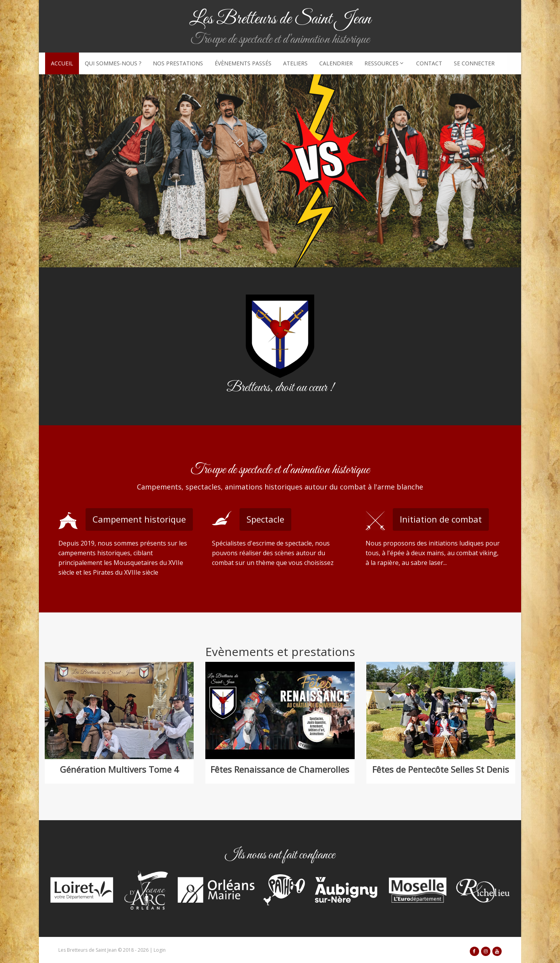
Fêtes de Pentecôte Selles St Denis (441, 769)
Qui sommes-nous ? (113, 63)
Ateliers (295, 63)
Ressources (384, 63)
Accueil (62, 63)
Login (160, 950)
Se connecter (474, 63)
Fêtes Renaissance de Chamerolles (280, 769)
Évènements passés (243, 63)
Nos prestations (178, 63)
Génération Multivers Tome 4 (119, 769)
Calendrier (336, 63)
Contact (429, 63)
